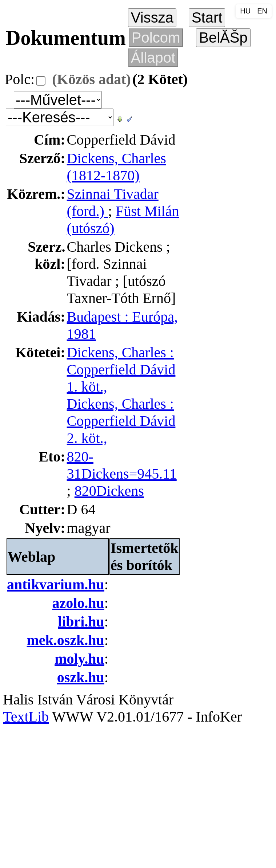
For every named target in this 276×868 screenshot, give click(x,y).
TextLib (26, 717)
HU (245, 11)
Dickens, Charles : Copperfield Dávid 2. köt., (121, 421)
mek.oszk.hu (65, 640)
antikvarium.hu (56, 584)
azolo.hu (78, 603)
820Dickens (109, 491)
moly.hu (79, 659)
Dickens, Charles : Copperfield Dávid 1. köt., (121, 370)
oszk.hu (81, 677)
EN (262, 11)
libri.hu (81, 622)
